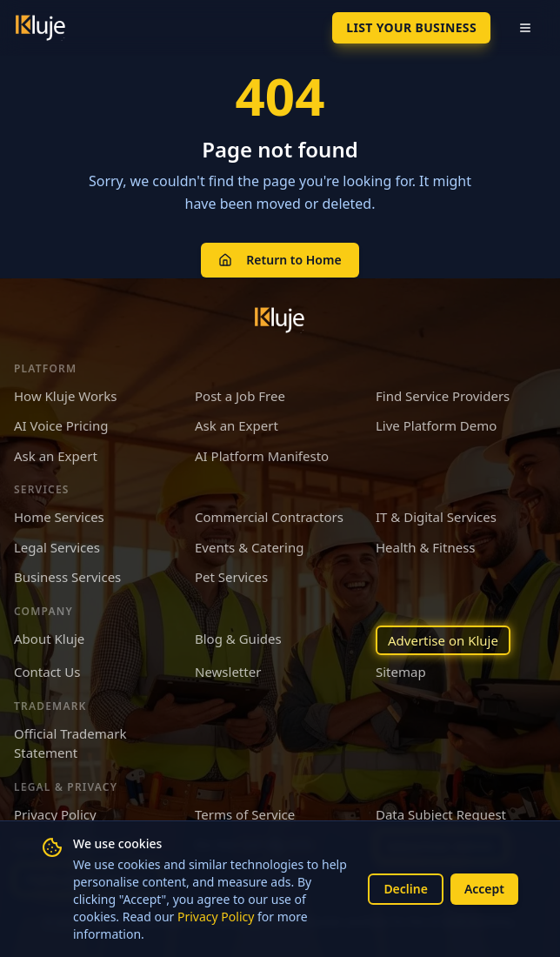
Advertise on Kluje (443, 640)
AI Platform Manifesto (262, 456)
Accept (484, 889)
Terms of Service (245, 814)
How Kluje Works (65, 396)
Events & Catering (249, 547)
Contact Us (47, 672)
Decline (406, 889)
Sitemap (401, 672)
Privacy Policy (216, 917)
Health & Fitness (426, 547)
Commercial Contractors (269, 517)
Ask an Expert (237, 425)
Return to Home (280, 260)
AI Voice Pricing (61, 425)
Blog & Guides (238, 639)
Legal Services (57, 547)
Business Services (67, 577)
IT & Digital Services (436, 517)
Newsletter (228, 672)
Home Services (59, 517)
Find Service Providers (443, 396)
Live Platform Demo (436, 425)
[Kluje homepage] (280, 320)
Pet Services (231, 577)
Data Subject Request (441, 814)
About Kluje (49, 639)
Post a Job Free (240, 396)
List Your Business (411, 27)
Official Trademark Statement (70, 743)
